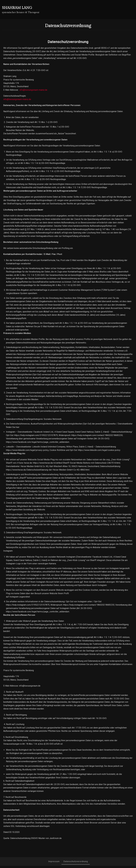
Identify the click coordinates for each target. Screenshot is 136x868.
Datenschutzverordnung (76, 864)
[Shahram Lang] (21, 10)
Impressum (54, 864)
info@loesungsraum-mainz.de (33, 90)
